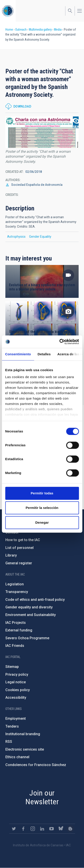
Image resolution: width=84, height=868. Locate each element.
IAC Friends (15, 646)
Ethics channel (17, 757)
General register (19, 563)
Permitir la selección (42, 508)
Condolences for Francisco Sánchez (36, 765)
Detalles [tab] (44, 354)
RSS (9, 742)
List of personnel (19, 548)
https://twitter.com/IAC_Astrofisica (14, 829)
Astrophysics (16, 237)
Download (22, 106)
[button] (42, 132)
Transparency (17, 592)
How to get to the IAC (23, 540)
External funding (19, 630)
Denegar (42, 522)
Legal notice (16, 682)
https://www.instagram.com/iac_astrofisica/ (33, 829)
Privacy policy (17, 674)
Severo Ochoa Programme (27, 638)
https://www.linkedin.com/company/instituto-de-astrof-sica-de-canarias (42, 829)
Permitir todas (42, 493)
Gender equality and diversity (29, 607)
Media (58, 30)
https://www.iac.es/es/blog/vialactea (70, 829)
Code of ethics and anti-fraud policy (35, 600)
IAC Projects (16, 623)
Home (9, 30)
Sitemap (12, 667)
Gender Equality (40, 237)
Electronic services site (25, 749)
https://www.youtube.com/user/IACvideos (52, 829)
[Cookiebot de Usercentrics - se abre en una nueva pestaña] (60, 342)
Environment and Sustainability (31, 615)
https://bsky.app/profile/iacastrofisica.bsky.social (61, 829)
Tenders (12, 726)
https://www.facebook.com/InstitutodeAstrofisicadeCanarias (23, 829)
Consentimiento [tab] (18, 354)
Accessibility (16, 698)
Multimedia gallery (40, 30)
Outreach (21, 30)
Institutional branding (23, 734)
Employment (16, 719)
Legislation (15, 584)
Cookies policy (18, 690)
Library (11, 555)
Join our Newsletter (42, 797)
